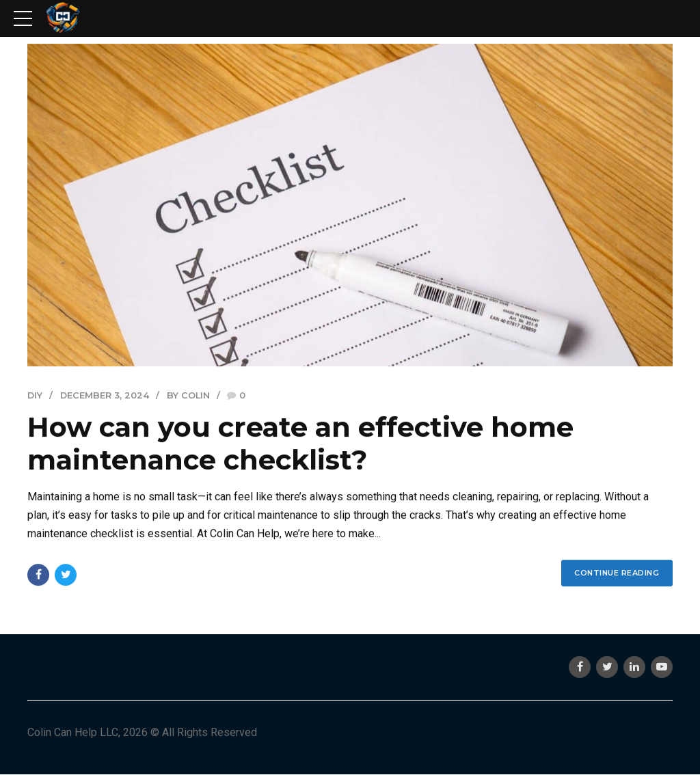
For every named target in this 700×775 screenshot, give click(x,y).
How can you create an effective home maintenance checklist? (300, 444)
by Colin (188, 396)
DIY (35, 396)
